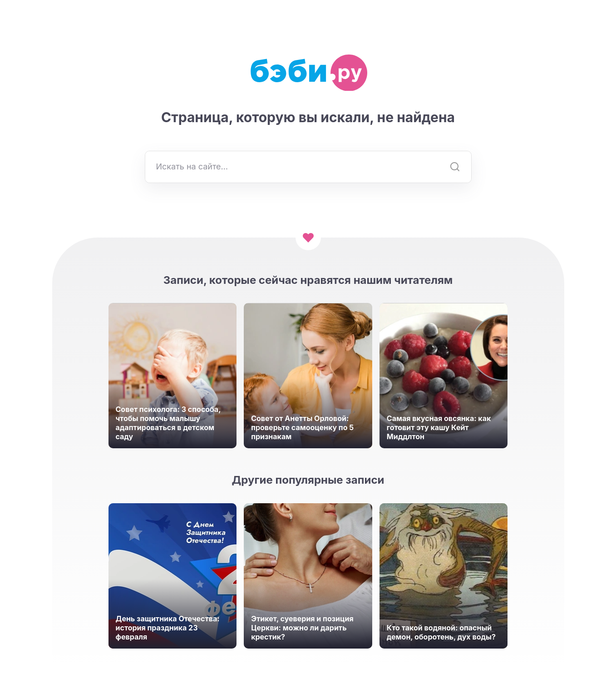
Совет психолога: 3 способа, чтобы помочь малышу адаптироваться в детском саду (168, 423)
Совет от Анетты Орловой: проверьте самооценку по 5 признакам (302, 427)
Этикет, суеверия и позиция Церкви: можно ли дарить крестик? (302, 628)
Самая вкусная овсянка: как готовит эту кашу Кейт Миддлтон (439, 427)
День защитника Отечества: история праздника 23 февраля (168, 628)
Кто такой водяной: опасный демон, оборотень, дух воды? (441, 632)
